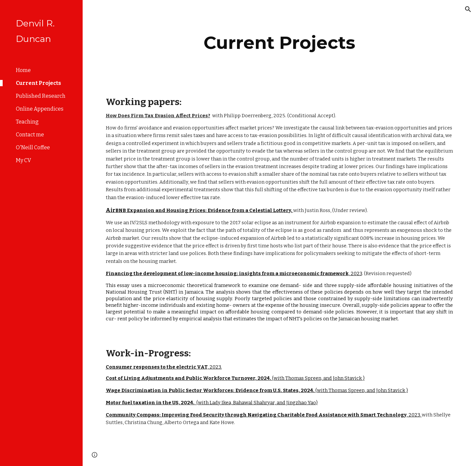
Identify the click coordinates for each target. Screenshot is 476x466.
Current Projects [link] (39, 83)
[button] (468, 9)
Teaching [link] (27, 122)
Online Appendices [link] (40, 109)
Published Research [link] (41, 96)
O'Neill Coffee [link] (33, 147)
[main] (279, 43)
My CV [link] (23, 160)
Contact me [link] (30, 135)
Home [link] (23, 70)
